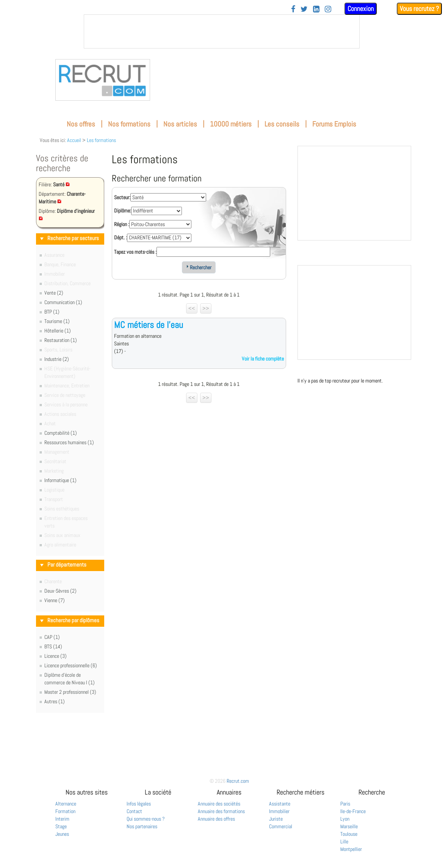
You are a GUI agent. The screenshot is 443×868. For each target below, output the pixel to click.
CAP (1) (52, 637)
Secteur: (122, 197)
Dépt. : (121, 237)
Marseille (349, 826)
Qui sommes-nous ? (146, 819)
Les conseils (282, 124)
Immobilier (279, 811)
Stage (61, 826)
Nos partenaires (142, 826)
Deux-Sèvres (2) (60, 591)
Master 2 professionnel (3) (70, 692)
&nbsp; (222, 31)
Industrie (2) (57, 359)
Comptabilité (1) (61, 433)
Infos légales (139, 804)
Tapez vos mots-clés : (135, 252)
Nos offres (81, 124)
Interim (62, 819)
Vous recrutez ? (419, 9)
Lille (344, 841)
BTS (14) (53, 646)
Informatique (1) (60, 480)
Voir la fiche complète (263, 359)
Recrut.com (238, 781)
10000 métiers (231, 124)
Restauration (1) (61, 340)
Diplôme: (123, 211)
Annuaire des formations (221, 811)
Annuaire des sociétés (219, 804)
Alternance (66, 804)
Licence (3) (56, 656)
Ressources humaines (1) (69, 442)
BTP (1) (52, 312)
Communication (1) (63, 302)
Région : (122, 224)
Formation (65, 811)
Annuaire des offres (216, 819)
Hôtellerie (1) (58, 331)
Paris (345, 804)
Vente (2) (54, 293)
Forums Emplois (334, 124)
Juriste (276, 819)
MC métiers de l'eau (149, 325)
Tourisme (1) (57, 321)
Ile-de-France (353, 811)
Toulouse (349, 834)
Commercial (281, 826)
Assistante (280, 804)
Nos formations (129, 124)
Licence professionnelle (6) (71, 665)
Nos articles (180, 124)
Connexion (361, 9)
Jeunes (62, 834)
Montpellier (351, 849)
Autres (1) (55, 701)
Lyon (345, 819)
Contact (134, 811)
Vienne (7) (55, 600)
